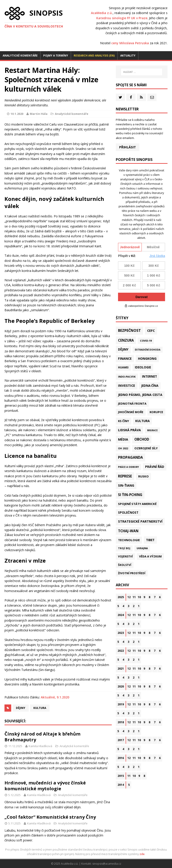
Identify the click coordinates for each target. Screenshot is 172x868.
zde (142, 854)
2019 (121, 704)
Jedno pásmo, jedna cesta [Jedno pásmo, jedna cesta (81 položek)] (140, 395)
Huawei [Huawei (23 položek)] (123, 367)
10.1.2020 (17, 114)
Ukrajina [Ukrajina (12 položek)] (142, 548)
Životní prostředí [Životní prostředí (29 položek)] (132, 573)
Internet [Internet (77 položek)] (149, 376)
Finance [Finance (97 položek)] (125, 358)
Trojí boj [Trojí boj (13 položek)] (124, 548)
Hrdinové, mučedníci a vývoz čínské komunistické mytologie (45, 786)
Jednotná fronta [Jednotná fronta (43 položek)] (132, 404)
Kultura (40, 708)
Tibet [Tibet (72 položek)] (150, 540)
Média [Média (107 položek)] (123, 439)
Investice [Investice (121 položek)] (127, 385)
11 (134, 597)
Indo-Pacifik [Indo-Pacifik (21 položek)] (127, 377)
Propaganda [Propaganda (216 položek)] (130, 457)
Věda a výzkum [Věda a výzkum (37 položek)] (150, 556)
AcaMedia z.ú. (102, 13)
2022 (121, 651)
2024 (121, 615)
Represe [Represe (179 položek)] (125, 476)
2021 (121, 669)
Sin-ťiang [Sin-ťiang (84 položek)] (126, 485)
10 (139, 597)
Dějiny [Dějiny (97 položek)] (123, 349)
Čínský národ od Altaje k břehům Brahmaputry (42, 737)
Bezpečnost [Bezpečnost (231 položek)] (129, 330)
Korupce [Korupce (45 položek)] (156, 412)
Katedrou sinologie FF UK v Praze (122, 18)
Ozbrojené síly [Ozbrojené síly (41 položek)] (146, 448)
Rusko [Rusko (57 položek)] (143, 476)
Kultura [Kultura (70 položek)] (142, 421)
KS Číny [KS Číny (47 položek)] (124, 421)
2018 (121, 722)
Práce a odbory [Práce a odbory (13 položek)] (128, 467)
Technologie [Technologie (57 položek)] (129, 540)
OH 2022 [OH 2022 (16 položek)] (123, 448)
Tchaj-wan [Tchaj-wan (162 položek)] (128, 531)
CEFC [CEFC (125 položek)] (151, 330)
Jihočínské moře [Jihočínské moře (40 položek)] (131, 412)
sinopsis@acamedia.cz (107, 864)
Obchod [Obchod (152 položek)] (142, 439)
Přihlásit (128, 147)
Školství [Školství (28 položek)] (125, 565)
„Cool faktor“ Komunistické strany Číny (50, 817)
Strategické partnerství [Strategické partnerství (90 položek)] (140, 521)
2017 (121, 740)
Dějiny (21, 708)
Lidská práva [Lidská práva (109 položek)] (129, 430)
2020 (121, 686)
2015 (121, 776)
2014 (121, 785)
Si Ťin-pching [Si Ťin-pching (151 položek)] (130, 495)
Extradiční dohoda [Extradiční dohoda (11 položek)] (148, 350)
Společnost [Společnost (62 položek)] (128, 513)
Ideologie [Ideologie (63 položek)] (143, 367)
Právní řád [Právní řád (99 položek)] (155, 467)
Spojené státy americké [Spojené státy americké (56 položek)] (137, 504)
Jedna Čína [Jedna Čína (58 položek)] (150, 386)
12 (129, 597)
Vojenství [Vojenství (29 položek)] (125, 556)
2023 (121, 633)
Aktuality (128, 56)
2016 (121, 758)
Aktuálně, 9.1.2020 (55, 697)
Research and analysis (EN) (94, 56)
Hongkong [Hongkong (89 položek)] (147, 358)
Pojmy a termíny (56, 56)
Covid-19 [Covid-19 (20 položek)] (146, 341)
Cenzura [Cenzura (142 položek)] (126, 340)
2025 (121, 597)
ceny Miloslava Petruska (130, 43)
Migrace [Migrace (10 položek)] (152, 430)
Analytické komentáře (20, 56)
